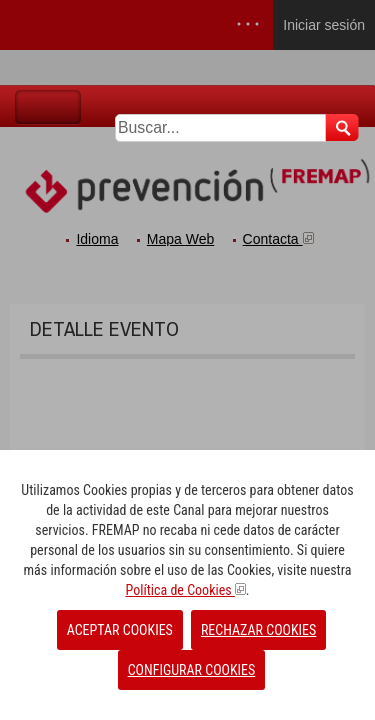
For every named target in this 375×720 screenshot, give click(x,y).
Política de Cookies (185, 590)
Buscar (342, 127)
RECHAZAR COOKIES (258, 630)
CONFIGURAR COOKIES (192, 670)
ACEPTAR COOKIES (120, 630)
